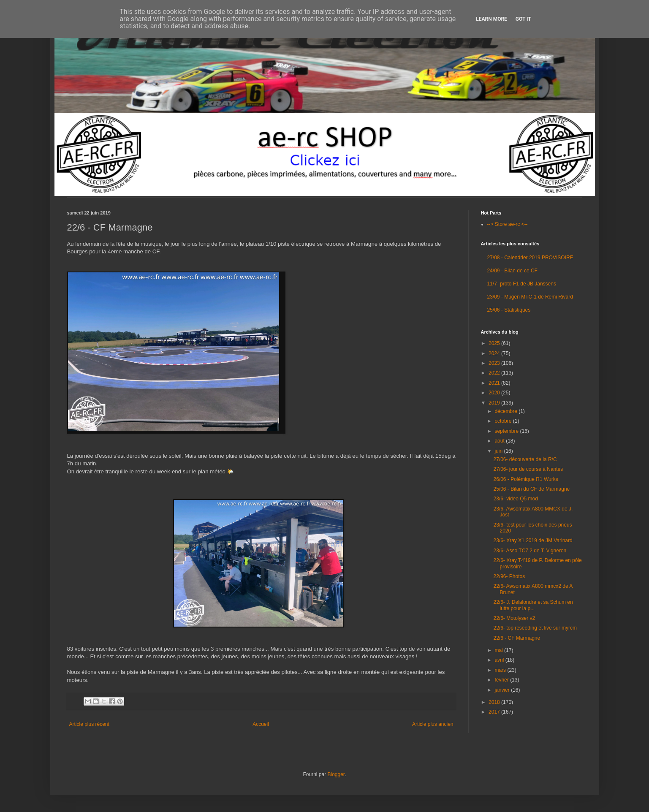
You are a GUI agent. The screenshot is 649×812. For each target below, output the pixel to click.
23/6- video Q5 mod (515, 499)
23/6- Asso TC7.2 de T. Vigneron (530, 551)
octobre (504, 421)
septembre (507, 431)
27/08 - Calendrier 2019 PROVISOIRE (530, 258)
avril (500, 660)
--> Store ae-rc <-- (508, 224)
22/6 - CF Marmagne (517, 638)
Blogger (336, 774)
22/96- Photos (509, 576)
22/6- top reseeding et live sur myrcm (535, 628)
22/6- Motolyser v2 (514, 618)
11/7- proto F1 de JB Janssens (522, 284)
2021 (495, 383)
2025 (495, 343)
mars (501, 670)
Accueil (261, 724)
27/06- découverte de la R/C (525, 459)
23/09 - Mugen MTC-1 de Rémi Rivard (530, 297)
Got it (523, 19)
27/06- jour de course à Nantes (528, 469)
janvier (503, 690)
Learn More (492, 19)
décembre (506, 411)
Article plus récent (89, 724)
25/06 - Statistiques (509, 310)
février (502, 680)
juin (499, 451)
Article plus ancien (433, 724)
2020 (495, 393)
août (500, 441)
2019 (495, 403)
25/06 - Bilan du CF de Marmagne (531, 489)
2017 (495, 712)
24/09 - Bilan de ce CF (512, 271)
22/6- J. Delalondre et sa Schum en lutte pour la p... (533, 605)
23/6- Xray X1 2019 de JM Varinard (533, 540)
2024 (495, 353)
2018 (495, 702)
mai (499, 650)
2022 (495, 373)
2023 (495, 363)
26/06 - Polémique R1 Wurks (525, 479)
